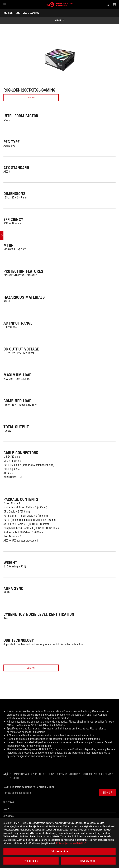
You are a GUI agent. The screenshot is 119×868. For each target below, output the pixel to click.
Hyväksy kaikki (88, 861)
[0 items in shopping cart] (114, 4)
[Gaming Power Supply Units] (29, 784)
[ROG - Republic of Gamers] (60, 4)
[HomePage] (6, 784)
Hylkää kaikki (31, 861)
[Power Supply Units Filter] (63, 784)
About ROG (8, 812)
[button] (5, 4)
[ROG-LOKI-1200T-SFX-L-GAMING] (98, 784)
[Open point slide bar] (2, 265)
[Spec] (16, 788)
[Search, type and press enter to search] (107, 4)
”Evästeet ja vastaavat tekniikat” (71, 843)
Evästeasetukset (60, 851)
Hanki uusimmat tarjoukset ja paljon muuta (28, 797)
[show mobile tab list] (59, 20)
